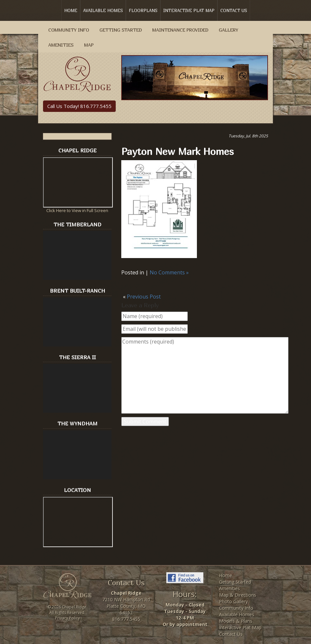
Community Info (69, 30)
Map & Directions (238, 595)
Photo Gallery (233, 601)
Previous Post (144, 297)
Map (89, 45)
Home (71, 10)
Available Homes (103, 10)
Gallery (229, 30)
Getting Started (121, 30)
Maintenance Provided (180, 30)
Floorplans (143, 10)
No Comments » (169, 272)
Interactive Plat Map (189, 10)
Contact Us (234, 10)
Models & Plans (236, 621)
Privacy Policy (67, 618)
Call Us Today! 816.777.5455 (79, 106)
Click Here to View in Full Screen (77, 210)
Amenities (61, 45)
